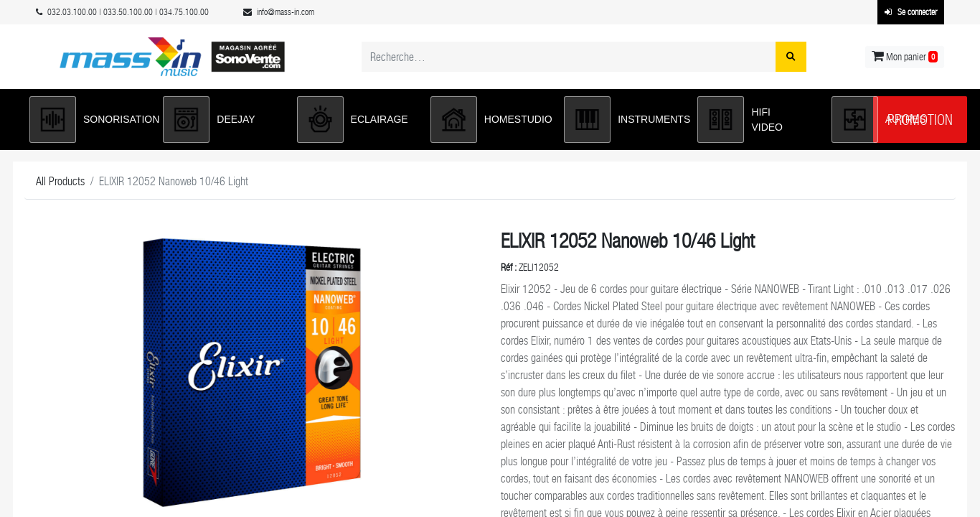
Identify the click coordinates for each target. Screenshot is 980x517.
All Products (60, 181)
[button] (89, 120)
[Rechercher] (791, 57)
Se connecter (911, 12)
